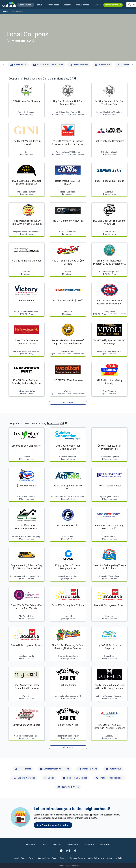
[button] (82, 5)
